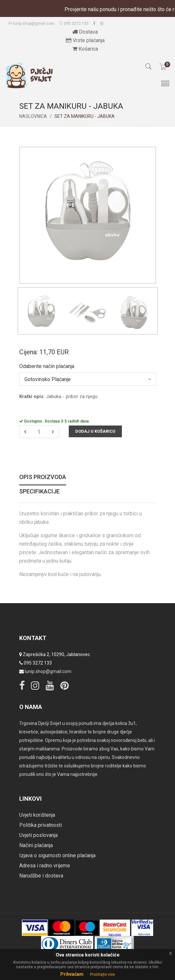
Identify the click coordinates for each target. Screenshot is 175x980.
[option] (41, 313)
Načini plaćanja (36, 845)
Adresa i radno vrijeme (45, 866)
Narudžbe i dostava (41, 876)
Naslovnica (33, 116)
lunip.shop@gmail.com (31, 24)
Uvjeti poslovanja (38, 835)
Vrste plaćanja (85, 40)
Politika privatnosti (41, 825)
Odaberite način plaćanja (47, 366)
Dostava (85, 32)
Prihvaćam (72, 974)
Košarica (85, 49)
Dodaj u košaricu (95, 431)
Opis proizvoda (43, 477)
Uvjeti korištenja (37, 815)
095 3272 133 (74, 24)
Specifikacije (39, 492)
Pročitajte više (102, 974)
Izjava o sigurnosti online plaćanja (57, 855)
